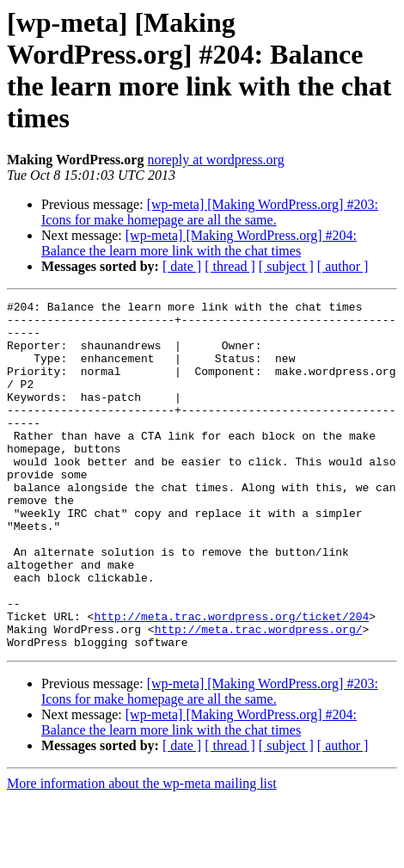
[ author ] (343, 266)
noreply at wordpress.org (215, 160)
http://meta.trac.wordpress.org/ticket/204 (231, 680)
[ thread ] (230, 266)
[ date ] (182, 266)
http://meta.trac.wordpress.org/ (259, 696)
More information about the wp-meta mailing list (142, 853)
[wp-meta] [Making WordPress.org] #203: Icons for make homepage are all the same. (210, 212)
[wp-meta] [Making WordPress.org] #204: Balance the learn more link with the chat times (199, 243)
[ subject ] (286, 266)
